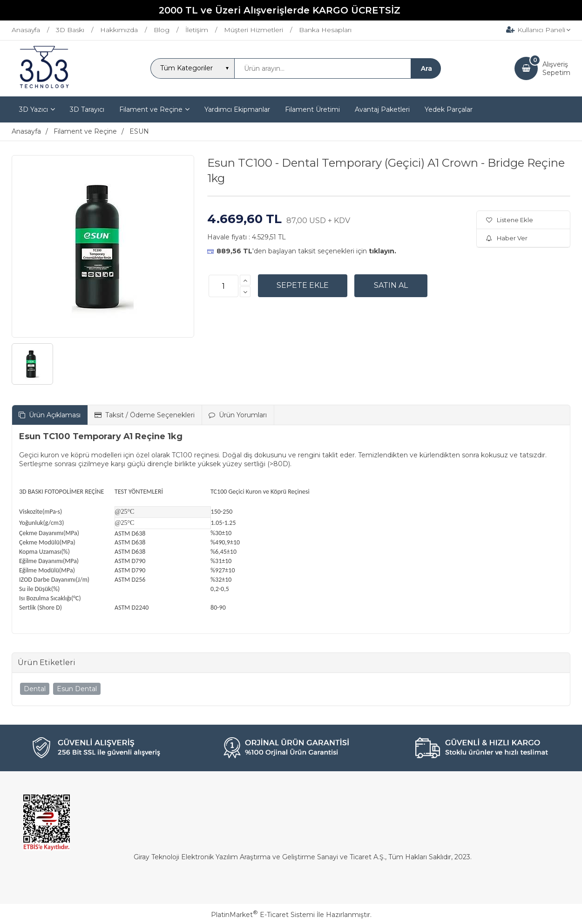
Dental (35, 689)
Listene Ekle (510, 220)
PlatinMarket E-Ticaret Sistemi (263, 915)
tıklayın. (382, 251)
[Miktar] (223, 286)
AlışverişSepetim (556, 68)
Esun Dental (77, 689)
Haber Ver (507, 238)
